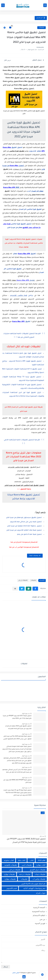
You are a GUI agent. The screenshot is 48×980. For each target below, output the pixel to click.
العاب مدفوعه (9, 860)
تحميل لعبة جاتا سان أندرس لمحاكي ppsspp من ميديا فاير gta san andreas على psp (17, 771)
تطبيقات (42, 28)
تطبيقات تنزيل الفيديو (38, 870)
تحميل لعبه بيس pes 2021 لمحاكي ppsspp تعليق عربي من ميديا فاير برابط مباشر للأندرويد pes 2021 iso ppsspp (18, 761)
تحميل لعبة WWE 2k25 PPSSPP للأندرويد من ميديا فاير (17, 781)
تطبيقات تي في (23, 580)
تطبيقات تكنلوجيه (11, 865)
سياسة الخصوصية (39, 911)
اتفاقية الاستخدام (39, 915)
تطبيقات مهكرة (9, 874)
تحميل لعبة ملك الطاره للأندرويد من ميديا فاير (24, 530)
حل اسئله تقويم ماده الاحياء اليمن (33, 884)
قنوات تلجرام (41, 893)
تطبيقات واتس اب (39, 879)
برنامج (22, 296)
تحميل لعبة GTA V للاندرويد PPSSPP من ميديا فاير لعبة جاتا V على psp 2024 (17, 717)
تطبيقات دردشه (25, 874)
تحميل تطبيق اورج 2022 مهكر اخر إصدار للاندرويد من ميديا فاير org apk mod (18, 727)
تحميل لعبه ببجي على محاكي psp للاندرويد (26, 522)
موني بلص (16, 973)
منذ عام (42, 836)
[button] (35, 589)
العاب (32, 860)
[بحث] (3, 5)
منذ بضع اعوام (26, 713)
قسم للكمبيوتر (12, 888)
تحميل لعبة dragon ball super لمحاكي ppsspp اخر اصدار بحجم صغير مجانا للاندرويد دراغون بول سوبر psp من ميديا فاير (17, 749)
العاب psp (22, 860)
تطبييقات (24, 879)
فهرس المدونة (40, 923)
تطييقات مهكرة (10, 879)
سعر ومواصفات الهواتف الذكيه (34, 888)
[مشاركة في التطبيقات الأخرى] (15, 589)
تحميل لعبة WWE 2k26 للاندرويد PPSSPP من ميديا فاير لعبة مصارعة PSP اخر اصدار (26, 841)
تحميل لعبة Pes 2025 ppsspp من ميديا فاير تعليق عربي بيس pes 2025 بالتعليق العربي (17, 738)
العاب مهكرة (41, 865)
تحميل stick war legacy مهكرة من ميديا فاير (25, 526)
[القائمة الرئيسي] (45, 5)
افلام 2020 (42, 860)
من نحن (42, 919)
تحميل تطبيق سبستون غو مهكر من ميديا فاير (24, 518)
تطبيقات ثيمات (40, 874)
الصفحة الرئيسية (39, 907)
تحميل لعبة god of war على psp (29, 535)
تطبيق (26, 281)
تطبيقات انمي (27, 865)
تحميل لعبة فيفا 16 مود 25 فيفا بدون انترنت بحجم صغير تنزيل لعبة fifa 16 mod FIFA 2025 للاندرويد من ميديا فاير (17, 793)
